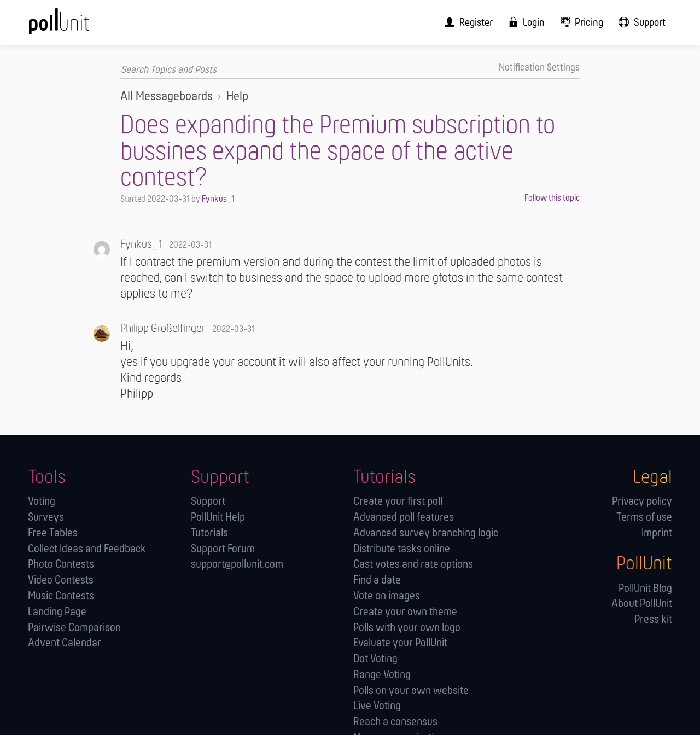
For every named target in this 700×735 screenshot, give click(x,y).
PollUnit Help (218, 517)
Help (237, 96)
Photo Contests (61, 565)
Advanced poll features (404, 517)
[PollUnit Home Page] (77, 26)
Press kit (653, 619)
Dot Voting (375, 659)
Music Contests (61, 596)
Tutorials (209, 533)
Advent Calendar (65, 643)
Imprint (657, 533)
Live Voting (377, 706)
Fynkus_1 (218, 199)
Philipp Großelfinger (163, 328)
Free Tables (53, 533)
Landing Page (57, 612)
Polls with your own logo (407, 628)
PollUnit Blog (645, 588)
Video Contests (61, 580)
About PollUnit (642, 604)
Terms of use (644, 517)
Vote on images (387, 596)
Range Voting (382, 675)
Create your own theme (405, 612)
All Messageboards (167, 96)
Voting (42, 501)
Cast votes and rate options (413, 565)
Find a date (377, 580)
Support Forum (223, 549)
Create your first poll (398, 501)
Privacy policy (642, 501)
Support (208, 501)
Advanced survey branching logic (426, 533)
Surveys (46, 517)
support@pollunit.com (237, 565)
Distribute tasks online (402, 549)
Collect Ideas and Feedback (87, 549)
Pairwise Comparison (74, 628)
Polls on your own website (411, 690)
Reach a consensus (395, 722)
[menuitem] (478, 22)
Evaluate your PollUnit (400, 643)
